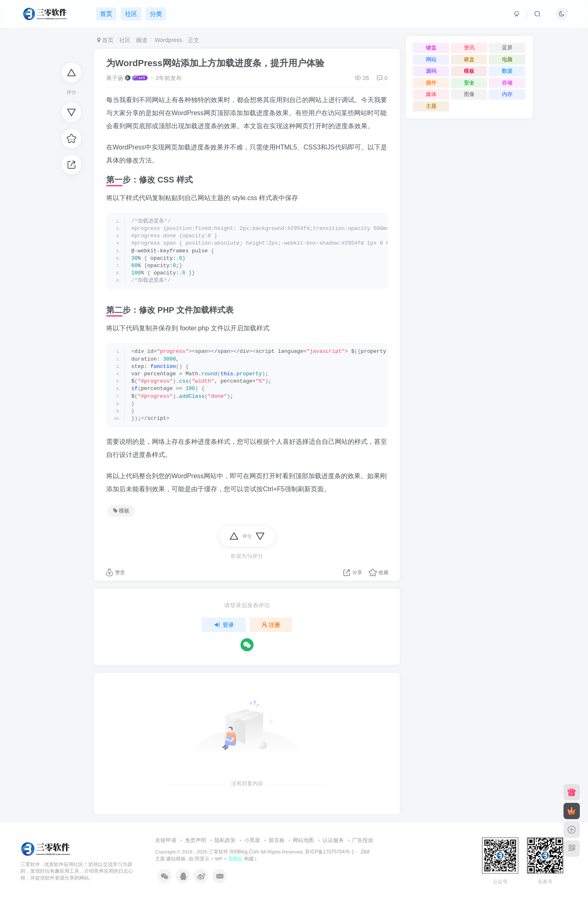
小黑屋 (252, 840)
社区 (125, 40)
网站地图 (303, 840)
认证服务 (333, 840)
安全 (469, 83)
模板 (121, 511)
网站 (431, 59)
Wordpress (168, 40)
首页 (105, 40)
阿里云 (202, 859)
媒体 (431, 94)
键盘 (431, 48)
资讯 (469, 48)
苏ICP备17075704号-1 (330, 852)
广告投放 (363, 840)
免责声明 (196, 840)
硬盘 (469, 59)
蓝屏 (507, 48)
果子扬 (115, 78)
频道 (142, 40)
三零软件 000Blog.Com (235, 852)
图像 (469, 94)
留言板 (277, 840)
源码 (431, 71)
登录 (224, 625)
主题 (431, 106)
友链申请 (166, 840)
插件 (431, 83)
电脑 (507, 59)
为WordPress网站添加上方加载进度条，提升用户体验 (215, 63)
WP (219, 859)
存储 (507, 83)
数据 (507, 71)
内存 (507, 94)
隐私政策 (225, 840)
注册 (271, 625)
